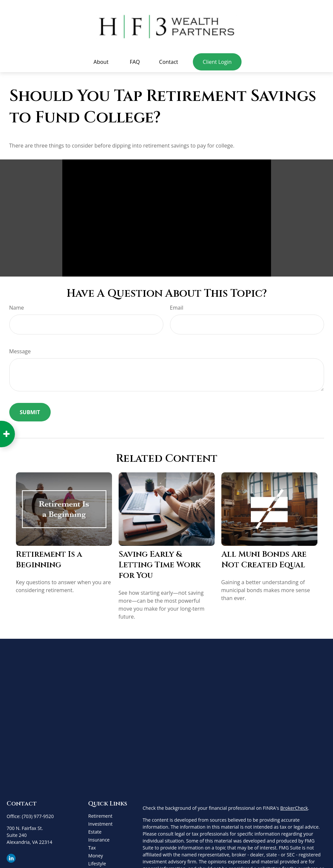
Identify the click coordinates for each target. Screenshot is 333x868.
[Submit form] (30, 410)
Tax (92, 845)
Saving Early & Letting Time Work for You (160, 563)
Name (17, 305)
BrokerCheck (294, 806)
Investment (100, 822)
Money (95, 853)
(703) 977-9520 (38, 814)
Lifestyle (97, 861)
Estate (95, 829)
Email (177, 305)
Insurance (99, 837)
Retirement (100, 814)
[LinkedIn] (11, 856)
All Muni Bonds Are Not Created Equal (264, 557)
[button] (101, 60)
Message (20, 349)
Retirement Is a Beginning (49, 557)
